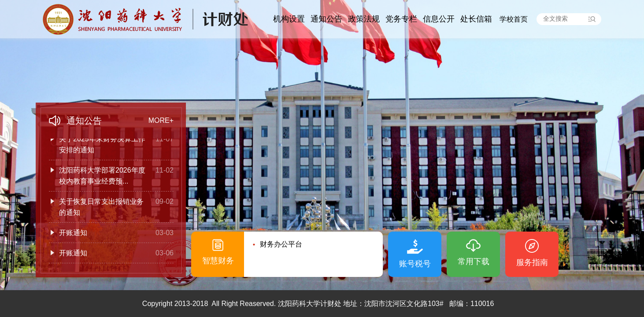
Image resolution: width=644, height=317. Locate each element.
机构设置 (289, 19)
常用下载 (474, 262)
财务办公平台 (281, 244)
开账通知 (73, 234)
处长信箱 (476, 19)
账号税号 (415, 264)
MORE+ (161, 120)
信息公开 (439, 19)
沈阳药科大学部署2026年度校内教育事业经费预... (102, 177)
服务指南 (532, 262)
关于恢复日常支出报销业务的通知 (101, 208)
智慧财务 (218, 261)
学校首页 (514, 19)
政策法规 (364, 19)
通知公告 (326, 19)
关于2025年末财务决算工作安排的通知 (102, 145)
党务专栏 (401, 19)
